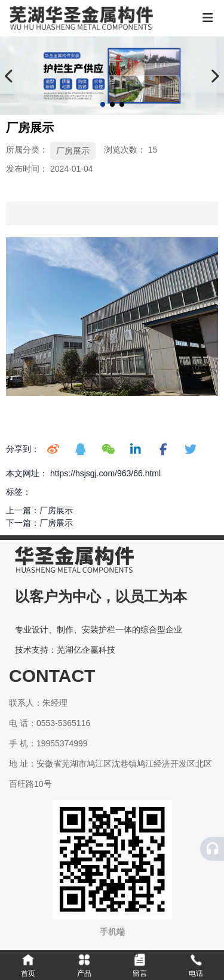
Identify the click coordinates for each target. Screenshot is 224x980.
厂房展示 (73, 151)
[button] (103, 104)
